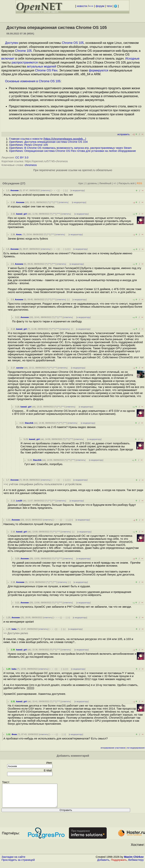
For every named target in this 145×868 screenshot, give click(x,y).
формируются (98, 70)
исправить (124, 134)
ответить (45, 190)
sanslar (20, 368)
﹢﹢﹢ (54, 190)
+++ (91, 6)
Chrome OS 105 (73, 43)
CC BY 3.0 (22, 157)
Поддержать (119, 864)
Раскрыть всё (127, 183)
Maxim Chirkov (134, 861)
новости (82, 6)
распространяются (25, 62)
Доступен (12, 43)
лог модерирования (136, 748)
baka (14, 629)
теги (109, 6)
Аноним (15, 190)
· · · (62, 190)
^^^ (56, 202)
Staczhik (29, 423)
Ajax (81, 183)
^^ (52, 202)
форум (100, 6)
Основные (12, 81)
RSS (139, 183)
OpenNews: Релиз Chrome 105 (29, 145)
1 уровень (91, 183)
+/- (115, 183)
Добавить (103, 864)
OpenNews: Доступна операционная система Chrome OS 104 (48, 142)
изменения (28, 81)
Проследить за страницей (18, 864)
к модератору (78, 190)
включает (8, 59)
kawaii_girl (21, 214)
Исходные (132, 59)
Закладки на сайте (13, 861)
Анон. (19, 234)
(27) (23, 183)
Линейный (105, 183)
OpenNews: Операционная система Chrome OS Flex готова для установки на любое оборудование (72, 151)
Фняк (14, 734)
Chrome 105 (23, 51)
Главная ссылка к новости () (48, 139)
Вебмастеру (136, 864)
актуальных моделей (41, 66)
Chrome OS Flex (46, 70)
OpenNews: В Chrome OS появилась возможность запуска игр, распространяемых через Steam (70, 148)
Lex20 (19, 501)
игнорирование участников (113, 748)
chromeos (31, 165)
